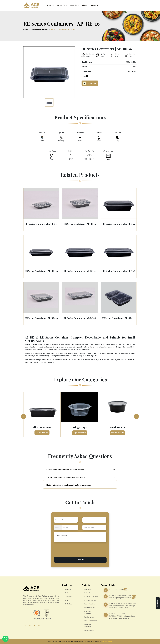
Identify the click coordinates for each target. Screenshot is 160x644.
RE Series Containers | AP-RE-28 (41, 271)
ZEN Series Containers (88, 612)
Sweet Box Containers (88, 626)
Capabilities (75, 5)
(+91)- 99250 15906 (116, 589)
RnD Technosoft (107, 641)
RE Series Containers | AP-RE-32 (80, 271)
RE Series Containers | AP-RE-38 (119, 271)
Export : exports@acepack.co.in (120, 598)
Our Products (62, 5)
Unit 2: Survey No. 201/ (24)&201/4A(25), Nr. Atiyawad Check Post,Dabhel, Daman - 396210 (122, 616)
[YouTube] (35, 626)
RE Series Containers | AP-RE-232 (119, 318)
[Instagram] (26, 626)
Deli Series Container (91, 621)
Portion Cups (118, 427)
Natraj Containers (90, 608)
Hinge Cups (80, 427)
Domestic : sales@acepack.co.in (120, 595)
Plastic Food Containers (40, 30)
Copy (125, 589)
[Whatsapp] (5, 639)
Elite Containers (42, 427)
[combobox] (58, 527)
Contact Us (94, 5)
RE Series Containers (91, 600)
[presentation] (69, 552)
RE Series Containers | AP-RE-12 (80, 224)
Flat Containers (89, 617)
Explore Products (42, 433)
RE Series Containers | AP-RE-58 (80, 318)
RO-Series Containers (91, 597)
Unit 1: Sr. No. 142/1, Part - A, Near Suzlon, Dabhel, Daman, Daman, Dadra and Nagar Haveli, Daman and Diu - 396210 (122, 606)
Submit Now (80, 560)
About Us (50, 5)
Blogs (84, 5)
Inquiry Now (89, 83)
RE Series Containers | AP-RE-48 (41, 318)
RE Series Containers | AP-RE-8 (41, 224)
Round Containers (90, 604)
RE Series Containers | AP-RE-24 (119, 224)
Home (26, 30)
